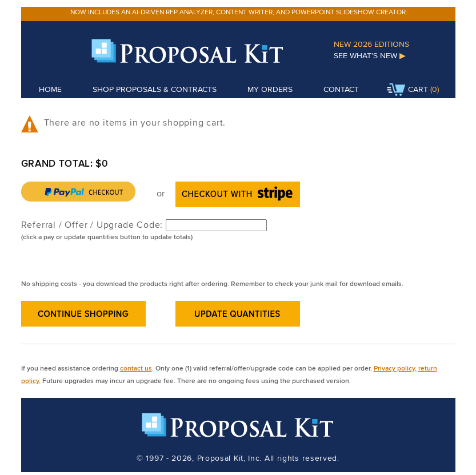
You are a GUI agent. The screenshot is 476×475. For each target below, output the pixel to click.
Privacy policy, (395, 368)
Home (50, 89)
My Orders (270, 89)
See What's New (370, 55)
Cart (407, 90)
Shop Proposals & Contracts (155, 89)
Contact (341, 89)
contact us (136, 368)
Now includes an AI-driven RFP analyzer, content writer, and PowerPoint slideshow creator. (239, 12)
